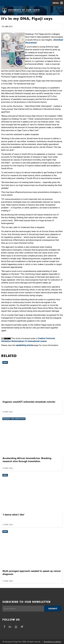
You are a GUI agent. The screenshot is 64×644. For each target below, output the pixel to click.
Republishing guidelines (52, 642)
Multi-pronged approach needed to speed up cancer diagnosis (32, 573)
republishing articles (25, 345)
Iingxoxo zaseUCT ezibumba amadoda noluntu (29, 402)
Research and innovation (14, 419)
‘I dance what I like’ (14, 515)
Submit (53, 609)
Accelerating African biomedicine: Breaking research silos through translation (27, 460)
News (5, 362)
